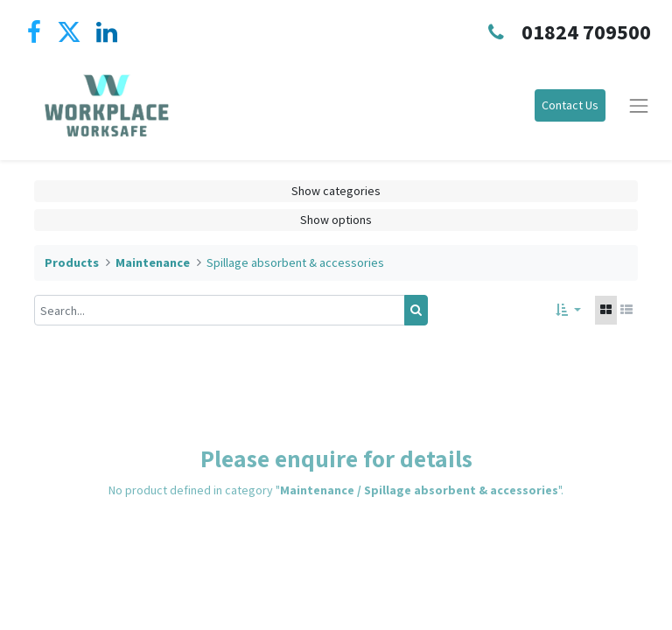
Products (72, 262)
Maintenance (153, 262)
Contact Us (570, 105)
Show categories (336, 191)
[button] (568, 310)
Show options (336, 220)
